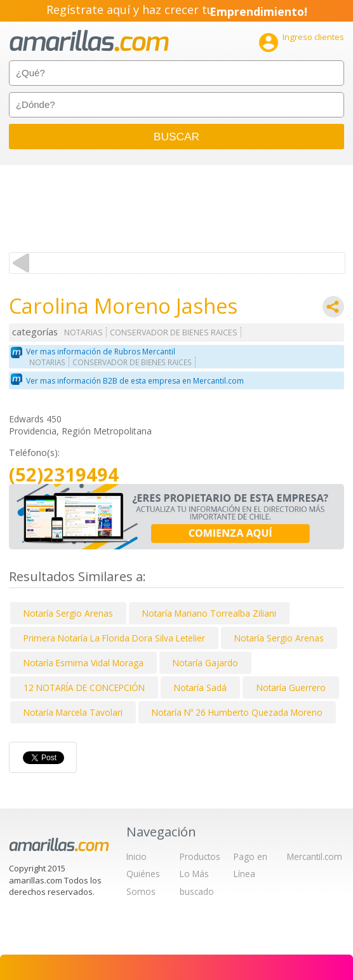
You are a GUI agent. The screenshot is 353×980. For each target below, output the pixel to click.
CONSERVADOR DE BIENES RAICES (174, 332)
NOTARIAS (83, 332)
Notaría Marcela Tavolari (73, 712)
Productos (200, 856)
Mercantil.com (315, 856)
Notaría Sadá (200, 688)
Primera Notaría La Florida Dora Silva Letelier (114, 638)
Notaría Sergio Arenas (68, 613)
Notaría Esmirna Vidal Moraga (83, 663)
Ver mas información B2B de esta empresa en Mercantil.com (135, 381)
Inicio (137, 856)
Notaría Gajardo (205, 663)
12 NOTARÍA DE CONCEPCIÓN (84, 688)
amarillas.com (89, 41)
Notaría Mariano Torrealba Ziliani (209, 613)
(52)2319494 (64, 475)
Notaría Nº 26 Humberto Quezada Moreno (237, 712)
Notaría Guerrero (291, 688)
